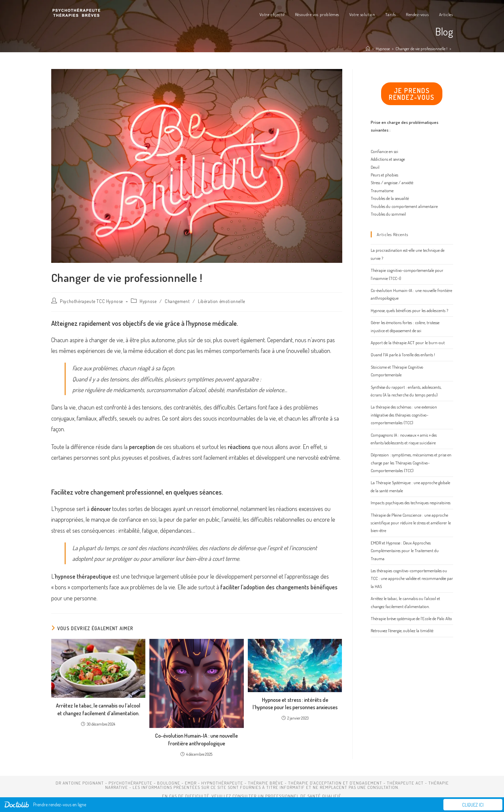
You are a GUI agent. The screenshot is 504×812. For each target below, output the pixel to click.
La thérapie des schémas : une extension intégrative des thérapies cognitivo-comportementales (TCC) (404, 415)
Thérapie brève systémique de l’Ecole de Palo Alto (411, 618)
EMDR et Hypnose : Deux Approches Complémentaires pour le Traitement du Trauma (405, 551)
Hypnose (148, 301)
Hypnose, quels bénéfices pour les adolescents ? (409, 310)
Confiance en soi (384, 151)
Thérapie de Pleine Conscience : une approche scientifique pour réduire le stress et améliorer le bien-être (411, 523)
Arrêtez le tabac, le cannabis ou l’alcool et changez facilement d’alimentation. (98, 709)
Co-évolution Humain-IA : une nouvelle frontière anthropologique (196, 739)
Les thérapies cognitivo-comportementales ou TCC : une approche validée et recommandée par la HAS (412, 578)
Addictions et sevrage (388, 159)
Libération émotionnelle (222, 301)
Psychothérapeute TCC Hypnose (91, 301)
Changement (177, 301)
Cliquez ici (473, 805)
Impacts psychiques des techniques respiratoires (411, 503)
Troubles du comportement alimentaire (404, 206)
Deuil (375, 167)
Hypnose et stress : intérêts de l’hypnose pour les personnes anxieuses (295, 704)
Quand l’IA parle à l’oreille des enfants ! (403, 355)
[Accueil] (368, 49)
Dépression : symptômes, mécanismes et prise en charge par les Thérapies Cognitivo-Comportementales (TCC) (411, 463)
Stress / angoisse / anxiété (392, 182)
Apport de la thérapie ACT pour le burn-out (408, 343)
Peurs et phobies (384, 175)
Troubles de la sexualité (390, 198)
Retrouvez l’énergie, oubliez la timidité (402, 631)
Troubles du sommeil (388, 214)
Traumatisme (382, 191)
